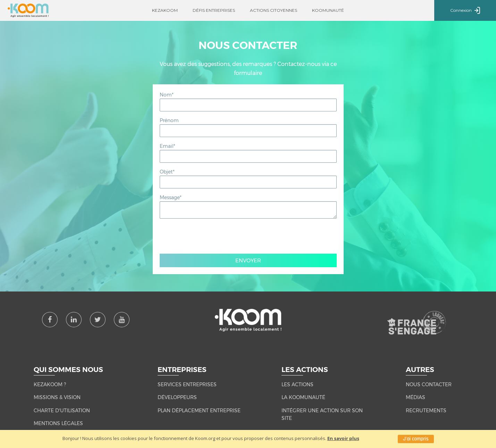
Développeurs (177, 397)
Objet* (167, 172)
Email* (167, 146)
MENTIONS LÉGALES (58, 423)
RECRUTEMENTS (426, 411)
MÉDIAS (415, 397)
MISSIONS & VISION (57, 397)
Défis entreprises (214, 10)
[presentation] (248, 238)
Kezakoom (165, 10)
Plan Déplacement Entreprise (199, 411)
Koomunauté (328, 10)
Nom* (167, 95)
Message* (171, 197)
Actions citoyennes (274, 10)
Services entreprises (187, 384)
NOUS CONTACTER (429, 384)
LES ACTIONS (297, 384)
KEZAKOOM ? (50, 384)
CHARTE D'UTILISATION (62, 411)
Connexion (465, 11)
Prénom (169, 120)
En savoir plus (343, 438)
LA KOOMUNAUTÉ (303, 397)
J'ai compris (416, 439)
